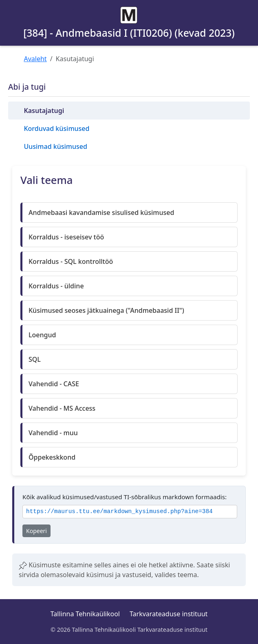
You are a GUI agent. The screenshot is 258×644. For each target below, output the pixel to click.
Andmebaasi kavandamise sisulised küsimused (101, 212)
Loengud (42, 335)
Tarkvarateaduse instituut (169, 614)
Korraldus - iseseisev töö (66, 237)
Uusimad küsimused (55, 146)
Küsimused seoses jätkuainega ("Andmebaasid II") (106, 310)
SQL (35, 359)
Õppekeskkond (52, 457)
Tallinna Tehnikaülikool (85, 614)
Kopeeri (36, 531)
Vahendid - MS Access (62, 408)
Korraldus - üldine (56, 286)
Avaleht (35, 59)
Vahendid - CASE (54, 384)
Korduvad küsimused (56, 128)
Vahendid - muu (53, 433)
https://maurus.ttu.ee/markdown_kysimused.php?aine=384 (119, 512)
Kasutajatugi (44, 111)
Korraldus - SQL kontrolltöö (71, 261)
